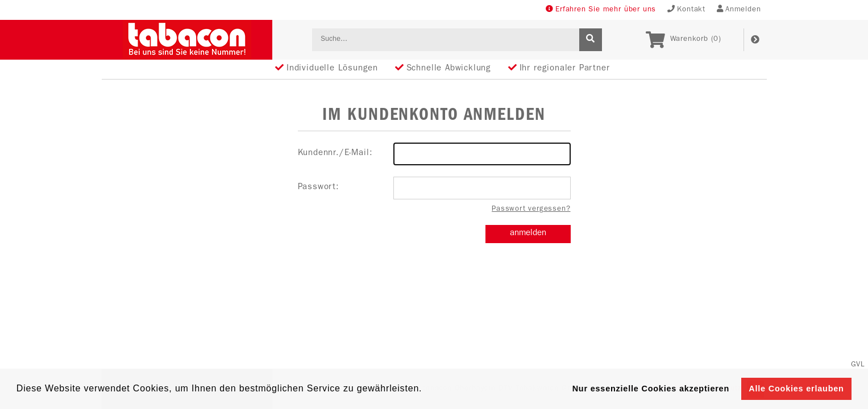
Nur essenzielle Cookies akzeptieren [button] (651, 389)
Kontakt (686, 9)
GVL (858, 365)
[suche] (591, 40)
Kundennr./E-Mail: (434, 154)
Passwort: (434, 188)
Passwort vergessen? (531, 209)
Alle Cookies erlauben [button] (796, 389)
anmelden (528, 234)
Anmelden (739, 9)
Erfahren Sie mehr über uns (601, 9)
